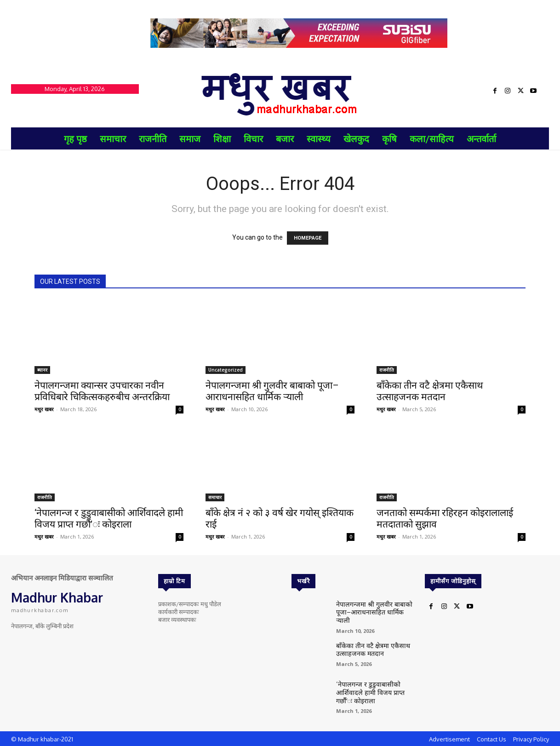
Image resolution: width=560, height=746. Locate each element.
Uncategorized (226, 370)
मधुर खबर (44, 409)
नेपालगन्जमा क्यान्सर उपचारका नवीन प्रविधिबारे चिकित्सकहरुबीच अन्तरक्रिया (102, 391)
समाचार (215, 497)
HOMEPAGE (308, 238)
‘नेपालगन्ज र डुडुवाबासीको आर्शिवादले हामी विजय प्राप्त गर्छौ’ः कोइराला (109, 519)
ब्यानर (42, 370)
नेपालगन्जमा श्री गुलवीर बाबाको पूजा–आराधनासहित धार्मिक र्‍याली (272, 391)
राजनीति (387, 370)
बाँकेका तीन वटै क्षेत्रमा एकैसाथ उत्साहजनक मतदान (430, 391)
